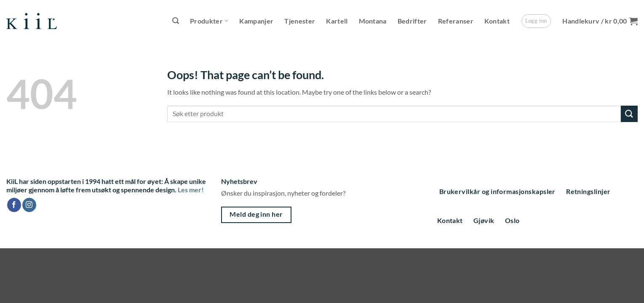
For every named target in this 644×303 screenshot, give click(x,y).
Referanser (456, 21)
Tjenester (300, 21)
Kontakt (497, 21)
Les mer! (191, 190)
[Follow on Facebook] (14, 205)
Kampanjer (256, 21)
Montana (373, 21)
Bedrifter (412, 21)
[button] (176, 21)
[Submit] (629, 114)
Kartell (337, 21)
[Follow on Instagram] (29, 205)
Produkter (209, 21)
